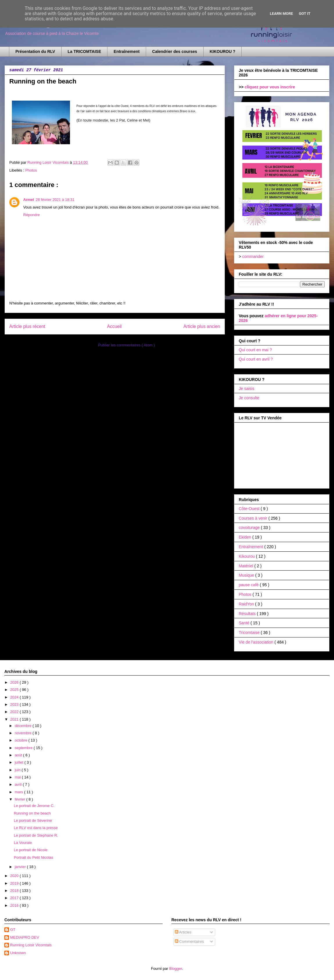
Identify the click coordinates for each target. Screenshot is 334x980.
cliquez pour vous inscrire (270, 87)
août (19, 755)
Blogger (176, 969)
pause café (249, 585)
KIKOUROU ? (223, 51)
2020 (15, 876)
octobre (22, 740)
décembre (24, 726)
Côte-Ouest (250, 509)
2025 (15, 690)
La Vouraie (23, 843)
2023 (15, 704)
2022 (15, 712)
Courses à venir (254, 518)
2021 (15, 719)
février (21, 799)
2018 (15, 891)
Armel (29, 200)
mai (18, 777)
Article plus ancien (202, 326)
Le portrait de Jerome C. (34, 806)
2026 (15, 682)
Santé (245, 623)
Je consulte (249, 398)
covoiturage (250, 528)
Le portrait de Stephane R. (36, 835)
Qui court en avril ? (256, 359)
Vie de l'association (257, 642)
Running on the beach (32, 813)
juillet (20, 762)
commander (253, 256)
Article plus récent (27, 326)
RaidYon (247, 604)
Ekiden (246, 537)
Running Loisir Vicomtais (31, 945)
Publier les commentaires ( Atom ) (126, 345)
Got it (305, 14)
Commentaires (189, 941)
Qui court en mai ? (255, 350)
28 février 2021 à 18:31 (55, 200)
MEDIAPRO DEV (25, 937)
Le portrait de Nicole (30, 850)
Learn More (281, 14)
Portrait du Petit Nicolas (33, 857)
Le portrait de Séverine (33, 820)
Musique (247, 575)
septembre (24, 748)
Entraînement (126, 51)
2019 (15, 883)
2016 (15, 905)
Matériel (247, 566)
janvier (21, 867)
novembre (24, 733)
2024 (15, 697)
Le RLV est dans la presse (36, 828)
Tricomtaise (250, 632)
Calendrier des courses (175, 51)
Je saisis (247, 389)
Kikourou (247, 556)
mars (20, 792)
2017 (15, 898)
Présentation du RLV (35, 51)
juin (18, 770)
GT (13, 930)
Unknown (18, 953)
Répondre (32, 215)
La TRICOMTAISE (85, 51)
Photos (31, 170)
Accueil (114, 326)
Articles (183, 932)
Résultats (248, 614)
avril (19, 784)
